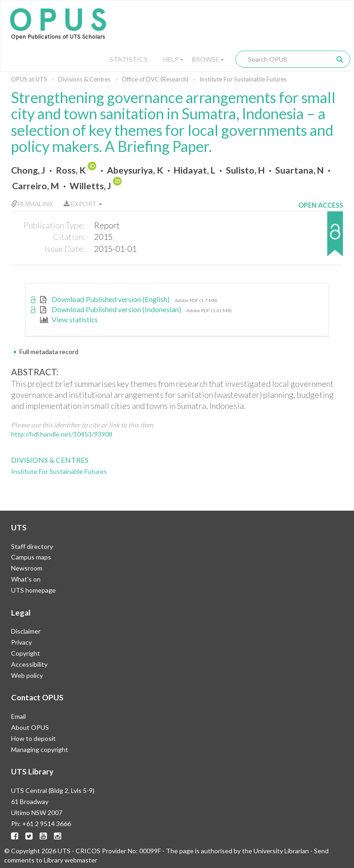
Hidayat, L (195, 170)
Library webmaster (71, 860)
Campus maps (31, 557)
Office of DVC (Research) (155, 79)
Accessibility (29, 664)
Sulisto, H (245, 170)
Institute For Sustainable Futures (243, 79)
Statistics (129, 59)
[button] (321, 238)
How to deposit (33, 738)
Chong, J (28, 170)
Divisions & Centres (84, 79)
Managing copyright (40, 749)
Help (173, 59)
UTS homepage (33, 590)
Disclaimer (26, 631)
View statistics (69, 320)
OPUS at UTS (29, 79)
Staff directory (32, 546)
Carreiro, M (35, 186)
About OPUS (30, 727)
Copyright (26, 653)
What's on (26, 579)
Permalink (32, 204)
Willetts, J (90, 186)
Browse (208, 59)
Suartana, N (299, 170)
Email (18, 716)
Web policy (27, 675)
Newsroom (27, 568)
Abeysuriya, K (135, 170)
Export (83, 204)
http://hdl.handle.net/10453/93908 (62, 434)
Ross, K (71, 170)
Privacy (21, 642)
